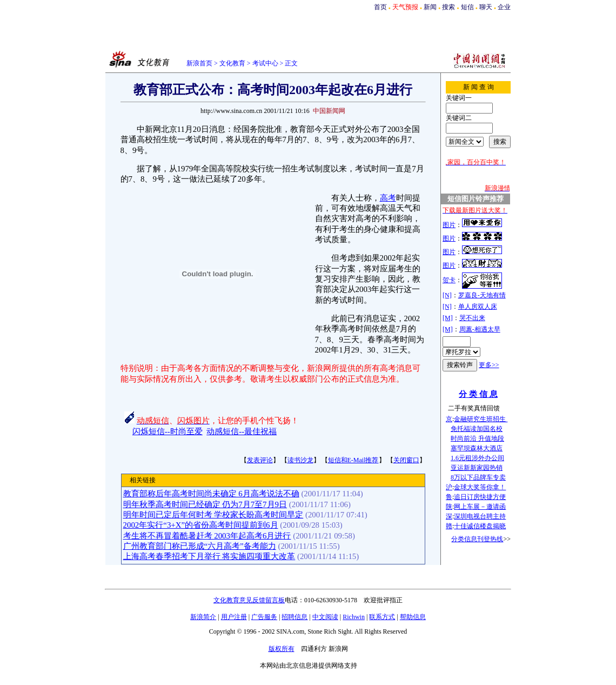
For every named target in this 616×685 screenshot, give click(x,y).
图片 (449, 225)
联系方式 (382, 617)
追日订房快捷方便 (480, 497)
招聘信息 (294, 617)
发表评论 (260, 460)
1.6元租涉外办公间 (477, 458)
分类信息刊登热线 (477, 539)
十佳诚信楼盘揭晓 (480, 526)
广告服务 (264, 617)
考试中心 (265, 63)
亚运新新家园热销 (477, 468)
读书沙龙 (300, 460)
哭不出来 (472, 318)
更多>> (489, 365)
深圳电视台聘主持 (480, 516)
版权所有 (282, 649)
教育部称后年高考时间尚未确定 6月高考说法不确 (211, 494)
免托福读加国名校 (477, 429)
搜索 (448, 7)
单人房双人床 (478, 307)
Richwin (354, 617)
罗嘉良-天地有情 (482, 295)
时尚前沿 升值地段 (477, 438)
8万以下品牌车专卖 (478, 477)
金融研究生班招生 (481, 419)
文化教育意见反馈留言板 (249, 600)
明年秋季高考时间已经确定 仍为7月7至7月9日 (205, 504)
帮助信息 (413, 617)
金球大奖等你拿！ (480, 487)
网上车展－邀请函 (480, 507)
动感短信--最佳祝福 (242, 431)
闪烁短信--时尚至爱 (168, 431)
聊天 (486, 7)
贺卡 (449, 280)
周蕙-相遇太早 (480, 329)
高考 (388, 198)
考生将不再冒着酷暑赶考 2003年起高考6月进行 (207, 536)
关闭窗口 (406, 460)
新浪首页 (199, 63)
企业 (504, 7)
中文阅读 (325, 617)
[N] (447, 295)
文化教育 (232, 63)
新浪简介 (203, 617)
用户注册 (234, 617)
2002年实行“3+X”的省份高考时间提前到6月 (201, 525)
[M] (448, 318)
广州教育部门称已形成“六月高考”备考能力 (200, 546)
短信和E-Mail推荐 (353, 460)
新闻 (430, 7)
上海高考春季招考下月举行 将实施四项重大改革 (209, 556)
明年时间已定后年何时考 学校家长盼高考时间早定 (213, 515)
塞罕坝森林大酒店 (477, 448)
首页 (380, 7)
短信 (467, 7)
